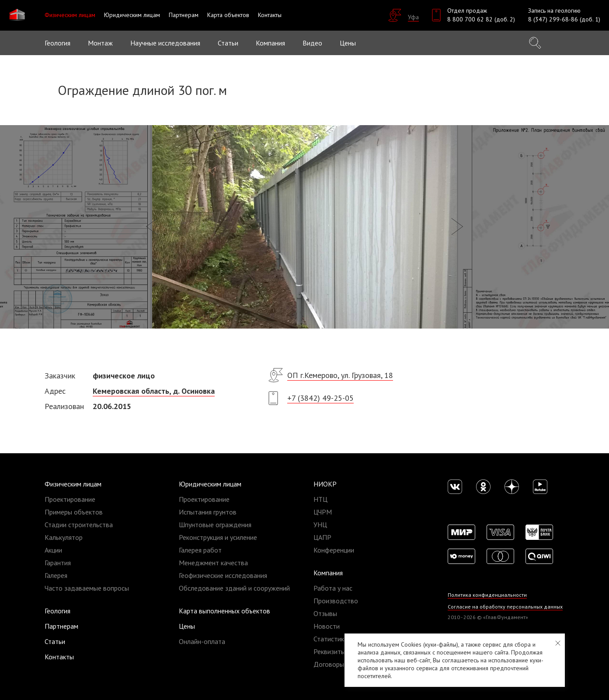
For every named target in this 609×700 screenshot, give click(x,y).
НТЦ (320, 499)
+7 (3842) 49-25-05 (320, 398)
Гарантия (58, 563)
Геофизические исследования (223, 575)
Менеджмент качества (213, 563)
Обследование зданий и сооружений (234, 588)
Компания (328, 573)
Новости (327, 626)
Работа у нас (333, 588)
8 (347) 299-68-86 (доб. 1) (564, 19)
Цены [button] (348, 43)
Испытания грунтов (208, 512)
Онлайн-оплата (202, 641)
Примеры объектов (74, 512)
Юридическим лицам (210, 484)
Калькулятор (64, 537)
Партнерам (61, 626)
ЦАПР (322, 537)
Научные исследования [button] (165, 43)
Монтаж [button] (100, 43)
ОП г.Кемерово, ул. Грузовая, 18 (340, 375)
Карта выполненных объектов (224, 611)
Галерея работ (200, 550)
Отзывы (325, 613)
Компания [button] (270, 43)
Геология (57, 43)
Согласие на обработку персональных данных (505, 607)
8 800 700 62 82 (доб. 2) (481, 19)
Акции (53, 550)
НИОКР (325, 484)
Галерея (56, 575)
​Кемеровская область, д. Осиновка (154, 391)
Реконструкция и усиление (218, 537)
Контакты (59, 657)
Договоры (329, 664)
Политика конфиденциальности (487, 595)
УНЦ (320, 525)
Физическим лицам (73, 484)
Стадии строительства (79, 525)
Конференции (334, 550)
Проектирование (70, 499)
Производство (336, 601)
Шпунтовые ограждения (215, 525)
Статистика (331, 639)
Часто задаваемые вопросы (87, 588)
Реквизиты (329, 651)
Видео (312, 43)
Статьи (228, 43)
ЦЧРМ (323, 512)
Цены (187, 626)
